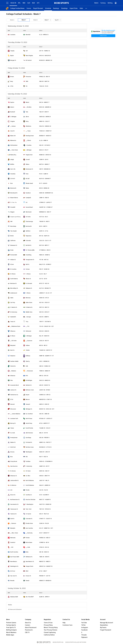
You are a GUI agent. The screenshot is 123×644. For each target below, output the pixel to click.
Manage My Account (107, 623)
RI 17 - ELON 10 (43, 183)
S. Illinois (28, 274)
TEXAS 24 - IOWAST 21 (45, 131)
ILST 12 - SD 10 (43, 279)
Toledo (28, 350)
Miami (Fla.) (13, 155)
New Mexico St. (30, 561)
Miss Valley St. (14, 288)
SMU (27, 81)
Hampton (13, 356)
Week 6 (12, 20)
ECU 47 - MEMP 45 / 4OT (46, 528)
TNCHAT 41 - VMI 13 (44, 221)
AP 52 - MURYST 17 (44, 423)
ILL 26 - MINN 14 (44, 140)
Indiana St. (13, 260)
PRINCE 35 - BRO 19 (45, 77)
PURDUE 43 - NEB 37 (45, 538)
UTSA (12, 86)
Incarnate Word (14, 385)
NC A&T (28, 179)
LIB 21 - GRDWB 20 (44, 361)
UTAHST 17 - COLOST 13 (45, 519)
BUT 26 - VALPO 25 (44, 236)
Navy (12, 81)
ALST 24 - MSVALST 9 (45, 288)
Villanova (13, 331)
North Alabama (30, 480)
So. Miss (28, 476)
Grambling (29, 255)
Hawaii (27, 581)
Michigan (29, 150)
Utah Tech (13, 447)
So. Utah (13, 433)
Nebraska (13, 538)
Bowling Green (30, 136)
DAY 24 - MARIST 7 (44, 102)
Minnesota (13, 140)
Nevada (12, 581)
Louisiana (13, 35)
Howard (28, 404)
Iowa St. (13, 131)
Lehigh (12, 159)
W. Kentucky (14, 312)
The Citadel (13, 231)
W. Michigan (29, 380)
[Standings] (64, 8)
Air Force (13, 571)
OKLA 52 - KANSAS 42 (45, 126)
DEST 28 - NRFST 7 (44, 245)
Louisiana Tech (14, 418)
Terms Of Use (48, 623)
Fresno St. (28, 576)
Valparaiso (29, 236)
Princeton (28, 77)
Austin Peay (29, 423)
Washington (29, 452)
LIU (27, 202)
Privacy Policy (48, 625)
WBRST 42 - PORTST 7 (45, 442)
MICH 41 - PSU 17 (44, 150)
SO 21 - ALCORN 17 (44, 495)
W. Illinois (13, 274)
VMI (11, 221)
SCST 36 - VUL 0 (44, 217)
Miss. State (15, 533)
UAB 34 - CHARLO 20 (45, 366)
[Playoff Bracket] (38, 8)
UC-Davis (28, 471)
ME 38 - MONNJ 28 (44, 188)
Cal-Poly (13, 302)
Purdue (28, 538)
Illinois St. (28, 279)
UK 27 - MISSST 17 (44, 533)
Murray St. (13, 423)
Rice (11, 457)
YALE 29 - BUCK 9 (44, 112)
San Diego (28, 438)
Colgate (13, 121)
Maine (27, 188)
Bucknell (13, 112)
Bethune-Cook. (30, 390)
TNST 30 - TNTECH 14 (45, 509)
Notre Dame (29, 542)
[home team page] (9, 35)
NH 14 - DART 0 (43, 226)
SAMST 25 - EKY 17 (44, 466)
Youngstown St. (30, 260)
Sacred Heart (29, 207)
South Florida (29, 428)
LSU (11, 490)
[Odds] (81, 8)
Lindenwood (14, 293)
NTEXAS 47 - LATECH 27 (46, 418)
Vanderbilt (13, 317)
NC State (14, 341)
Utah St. (12, 519)
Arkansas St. (14, 476)
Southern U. (29, 495)
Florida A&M (14, 255)
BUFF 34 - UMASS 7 (44, 164)
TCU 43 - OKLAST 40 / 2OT (46, 326)
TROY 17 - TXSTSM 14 (45, 322)
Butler (12, 236)
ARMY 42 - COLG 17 (44, 121)
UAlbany (28, 356)
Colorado (28, 241)
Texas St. (13, 322)
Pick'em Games (11, 623)
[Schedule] (48, 8)
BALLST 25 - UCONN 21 (45, 264)
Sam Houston (14, 466)
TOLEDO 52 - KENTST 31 (46, 350)
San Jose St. (14, 576)
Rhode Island (29, 183)
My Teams (103, 628)
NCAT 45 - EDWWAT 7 (45, 179)
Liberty (28, 361)
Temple (12, 51)
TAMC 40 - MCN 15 (44, 557)
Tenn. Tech (29, 509)
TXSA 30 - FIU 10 (44, 86)
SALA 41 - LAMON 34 (45, 485)
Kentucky (30, 533)
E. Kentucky (29, 466)
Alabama (14, 371)
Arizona (12, 452)
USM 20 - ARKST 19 (44, 476)
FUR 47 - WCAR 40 (44, 269)
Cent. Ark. (13, 169)
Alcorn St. (13, 495)
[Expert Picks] (74, 8)
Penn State (15, 150)
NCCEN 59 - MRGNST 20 (46, 60)
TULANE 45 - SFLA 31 (45, 428)
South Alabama (30, 485)
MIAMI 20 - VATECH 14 (45, 155)
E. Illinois (28, 293)
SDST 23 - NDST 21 (44, 307)
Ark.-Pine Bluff (30, 597)
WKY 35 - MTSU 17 (44, 312)
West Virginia (29, 56)
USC (12, 547)
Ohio (12, 380)
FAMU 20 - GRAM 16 (45, 255)
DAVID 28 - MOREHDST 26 (46, 193)
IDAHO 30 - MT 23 (44, 298)
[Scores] (29, 8)
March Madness (11, 632)
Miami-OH (13, 136)
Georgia (29, 317)
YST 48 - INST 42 (44, 260)
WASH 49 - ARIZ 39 (45, 452)
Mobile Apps (10, 635)
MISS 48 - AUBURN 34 (45, 107)
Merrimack (29, 212)
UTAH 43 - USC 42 (44, 547)
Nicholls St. (29, 385)
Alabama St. (29, 288)
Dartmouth (29, 226)
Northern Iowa (30, 447)
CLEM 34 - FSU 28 (44, 523)
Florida (28, 490)
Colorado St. (29, 519)
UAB (27, 366)
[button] (86, 8)
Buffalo (12, 164)
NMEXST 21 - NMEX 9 (45, 561)
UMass (28, 164)
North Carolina (14, 552)
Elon (11, 183)
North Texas (29, 418)
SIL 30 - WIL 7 (43, 274)
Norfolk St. (29, 245)
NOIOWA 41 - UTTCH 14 (45, 447)
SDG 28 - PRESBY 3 (44, 438)
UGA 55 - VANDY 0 (44, 317)
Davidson (28, 193)
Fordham (28, 461)
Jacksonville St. (15, 480)
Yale (27, 112)
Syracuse (30, 341)
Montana (28, 298)
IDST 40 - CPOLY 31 (44, 302)
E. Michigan (29, 336)
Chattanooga (29, 221)
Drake (12, 250)
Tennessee (30, 371)
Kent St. (13, 350)
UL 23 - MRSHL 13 (44, 35)
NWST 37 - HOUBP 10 (45, 500)
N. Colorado (29, 283)
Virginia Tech (29, 155)
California (13, 241)
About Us (28, 623)
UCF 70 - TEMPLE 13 (45, 51)
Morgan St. (13, 60)
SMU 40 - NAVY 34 (44, 81)
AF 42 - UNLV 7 (43, 571)
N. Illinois (13, 336)
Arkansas (13, 376)
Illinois (29, 140)
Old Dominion (14, 145)
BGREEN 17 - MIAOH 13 (45, 136)
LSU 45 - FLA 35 (44, 490)
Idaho (12, 298)
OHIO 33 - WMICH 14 (45, 380)
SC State (28, 217)
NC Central (29, 60)
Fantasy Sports (11, 625)
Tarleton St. (14, 514)
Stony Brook (14, 461)
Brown (12, 77)
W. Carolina (13, 269)
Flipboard (84, 637)
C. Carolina (29, 145)
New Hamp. (13, 226)
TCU (28, 326)
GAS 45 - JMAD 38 (44, 414)
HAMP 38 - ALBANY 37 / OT (46, 356)
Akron (27, 117)
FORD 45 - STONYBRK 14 (46, 461)
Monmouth (13, 188)
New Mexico (14, 561)
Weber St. (13, 442)
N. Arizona (13, 471)
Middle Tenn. (29, 312)
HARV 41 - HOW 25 (44, 404)
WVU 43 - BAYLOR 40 (45, 56)
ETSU (12, 399)
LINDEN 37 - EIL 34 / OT (46, 293)
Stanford (13, 542)
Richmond (28, 331)
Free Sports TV (11, 628)
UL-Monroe (13, 485)
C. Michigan (13, 117)
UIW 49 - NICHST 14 (45, 385)
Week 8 (35, 20)
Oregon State (29, 566)
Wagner (12, 212)
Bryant (28, 395)
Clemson (14, 523)
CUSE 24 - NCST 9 (44, 341)
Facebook (84, 630)
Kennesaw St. (29, 169)
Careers (28, 625)
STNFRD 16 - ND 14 (44, 542)
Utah (29, 547)
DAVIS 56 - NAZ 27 (44, 471)
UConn (12, 264)
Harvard (12, 404)
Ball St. (28, 264)
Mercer (28, 399)
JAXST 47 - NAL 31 (44, 480)
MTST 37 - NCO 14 (44, 283)
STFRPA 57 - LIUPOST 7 (46, 202)
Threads (84, 635)
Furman (28, 269)
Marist (27, 102)
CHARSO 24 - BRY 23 (45, 395)
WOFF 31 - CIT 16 (44, 231)
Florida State (29, 523)
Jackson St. (13, 390)
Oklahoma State (16, 326)
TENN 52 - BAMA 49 (45, 371)
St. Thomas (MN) (30, 250)
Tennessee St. (14, 509)
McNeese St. (29, 557)
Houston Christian (31, 500)
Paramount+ (29, 630)
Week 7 (24, 20)
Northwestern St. (15, 500)
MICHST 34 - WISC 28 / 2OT (47, 409)
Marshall (28, 35)
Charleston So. (14, 395)
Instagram (85, 628)
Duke (27, 552)
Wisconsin (13, 409)
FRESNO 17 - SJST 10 (45, 576)
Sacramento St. (15, 504)
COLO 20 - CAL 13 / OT (45, 241)
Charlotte (13, 366)
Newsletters (104, 625)
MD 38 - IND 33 (43, 345)
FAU (27, 457)
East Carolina (29, 528)
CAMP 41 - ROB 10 (44, 198)
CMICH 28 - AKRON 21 (45, 117)
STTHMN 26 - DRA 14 (45, 250)
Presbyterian (14, 438)
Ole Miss (29, 107)
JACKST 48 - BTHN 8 (45, 390)
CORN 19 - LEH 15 (44, 159)
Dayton (12, 102)
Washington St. (14, 566)
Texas (29, 131)
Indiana (28, 345)
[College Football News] (17, 8)
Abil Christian (29, 433)
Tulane (12, 428)
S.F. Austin (28, 514)
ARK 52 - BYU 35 (44, 376)
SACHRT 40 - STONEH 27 (46, 207)
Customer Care (67, 625)
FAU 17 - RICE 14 (43, 457)
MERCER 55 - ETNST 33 (45, 399)
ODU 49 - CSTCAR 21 (45, 145)
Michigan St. (29, 409)
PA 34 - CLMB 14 (44, 174)
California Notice (49, 635)
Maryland (13, 345)
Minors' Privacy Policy (51, 628)
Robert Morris (14, 198)
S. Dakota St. (14, 307)
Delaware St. (14, 245)
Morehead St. (14, 193)
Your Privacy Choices (51, 630)
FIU (27, 86)
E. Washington (29, 504)
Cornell (28, 159)
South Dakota (14, 279)
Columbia (13, 174)
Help (64, 623)
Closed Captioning (50, 632)
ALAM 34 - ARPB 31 (44, 597)
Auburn (12, 107)
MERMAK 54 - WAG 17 (45, 212)
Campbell (28, 198)
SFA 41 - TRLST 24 (44, 514)
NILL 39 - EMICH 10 (44, 336)
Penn (27, 174)
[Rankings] (56, 8)
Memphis (13, 528)
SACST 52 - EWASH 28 (45, 504)
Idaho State (29, 302)
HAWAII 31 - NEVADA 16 (45, 581)
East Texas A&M (15, 557)
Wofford (28, 231)
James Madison (16, 414)
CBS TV (27, 632)
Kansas (14, 126)
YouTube (84, 623)
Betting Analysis (11, 630)
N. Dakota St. (29, 307)
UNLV (27, 571)
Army (27, 121)
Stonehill (13, 207)
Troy (27, 322)
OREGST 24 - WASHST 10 (46, 566)
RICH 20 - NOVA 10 (44, 331)
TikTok (83, 625)
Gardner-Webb (14, 361)
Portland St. (29, 442)
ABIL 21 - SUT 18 (43, 433)
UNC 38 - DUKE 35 (44, 552)
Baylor (12, 56)
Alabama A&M (14, 597)
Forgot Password (106, 630)
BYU (27, 376)
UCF (27, 51)
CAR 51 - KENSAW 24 (45, 169)
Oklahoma (28, 126)
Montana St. (14, 283)
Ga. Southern (29, 414)
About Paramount (31, 628)
